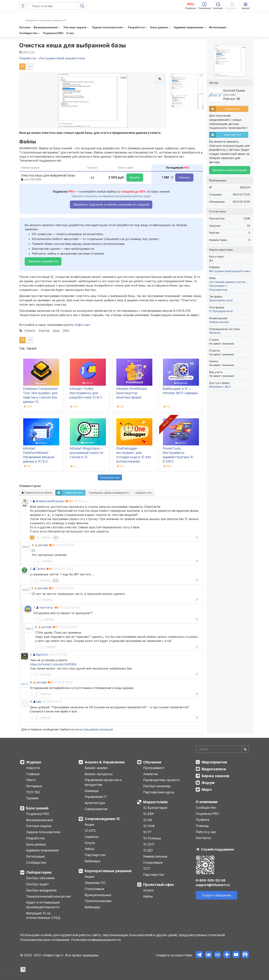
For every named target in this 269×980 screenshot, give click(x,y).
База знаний (37, 808)
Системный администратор (228, 282)
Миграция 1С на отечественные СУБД (43, 916)
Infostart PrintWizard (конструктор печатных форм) (132, 393)
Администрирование (42, 850)
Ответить (46, 537)
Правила (202, 820)
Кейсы (89, 849)
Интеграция (35, 856)
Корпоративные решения (108, 871)
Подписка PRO (38, 814)
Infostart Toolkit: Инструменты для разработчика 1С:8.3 (86, 393)
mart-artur (46, 607)
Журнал (34, 762)
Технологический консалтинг (49, 896)
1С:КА (148, 820)
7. (34, 607)
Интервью (34, 786)
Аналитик (151, 774)
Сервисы (92, 837)
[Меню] (23, 6)
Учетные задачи (39, 826)
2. (31, 569)
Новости (33, 768)
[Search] (222, 749)
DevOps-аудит (38, 884)
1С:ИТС (90, 831)
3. (31, 655)
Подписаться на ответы (37, 493)
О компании (207, 802)
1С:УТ (147, 832)
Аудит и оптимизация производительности (43, 905)
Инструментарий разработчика (230, 271)
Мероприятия (214, 762)
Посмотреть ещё (110, 477)
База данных (36, 844)
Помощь (202, 826)
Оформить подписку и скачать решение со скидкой (111, 204)
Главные (33, 774)
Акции (89, 824)
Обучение (152, 762)
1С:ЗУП (149, 844)
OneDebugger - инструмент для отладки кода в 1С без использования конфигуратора (134, 457)
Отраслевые (94, 889)
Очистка (44, 331)
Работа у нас (206, 832)
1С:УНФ (149, 826)
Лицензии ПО (95, 883)
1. (31, 501)
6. (31, 682)
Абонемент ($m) (220, 387)
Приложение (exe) (221, 300)
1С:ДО (148, 850)
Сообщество (36, 863)
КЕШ (66, 331)
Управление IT (96, 797)
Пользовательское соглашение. (45, 940)
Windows (215, 333)
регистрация (84, 729)
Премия (32, 798)
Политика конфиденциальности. (96, 940)
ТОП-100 (33, 792)
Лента (31, 780)
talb (39, 702)
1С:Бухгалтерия (155, 808)
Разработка (35, 838)
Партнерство (95, 855)
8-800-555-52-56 (211, 880)
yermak (43, 545)
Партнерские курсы (159, 792)
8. (36, 627)
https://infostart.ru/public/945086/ (53, 664)
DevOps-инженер (157, 786)
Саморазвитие (96, 809)
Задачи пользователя (43, 832)
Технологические (98, 901)
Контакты (203, 838)
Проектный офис (159, 885)
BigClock (42, 655)
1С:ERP (149, 814)
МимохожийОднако (50, 501)
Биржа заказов (216, 776)
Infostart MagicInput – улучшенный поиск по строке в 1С (86, 453)
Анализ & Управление (105, 762)
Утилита (30, 331)
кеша (56, 331)
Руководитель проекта (161, 780)
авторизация (104, 729)
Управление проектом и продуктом (103, 782)
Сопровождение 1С (102, 819)
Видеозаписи (214, 769)
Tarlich (41, 569)
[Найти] (245, 749)
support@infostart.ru (213, 885)
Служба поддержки (217, 849)
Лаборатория (39, 872)
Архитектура (95, 803)
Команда (92, 791)
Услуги (90, 843)
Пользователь (218, 290)
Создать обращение (216, 895)
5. (33, 588)
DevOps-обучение (40, 878)
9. (31, 702)
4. (33, 545)
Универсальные (219, 322)
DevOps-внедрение (41, 890)
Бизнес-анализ (96, 768)
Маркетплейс (156, 802)
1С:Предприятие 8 (221, 311)
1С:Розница (152, 838)
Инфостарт (82, 325)
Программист (218, 286)
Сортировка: (109, 493)
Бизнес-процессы (99, 774)
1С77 (147, 868)
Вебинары (92, 861)
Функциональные (39, 820)
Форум (208, 783)
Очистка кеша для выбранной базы (73, 45)
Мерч (207, 790)
